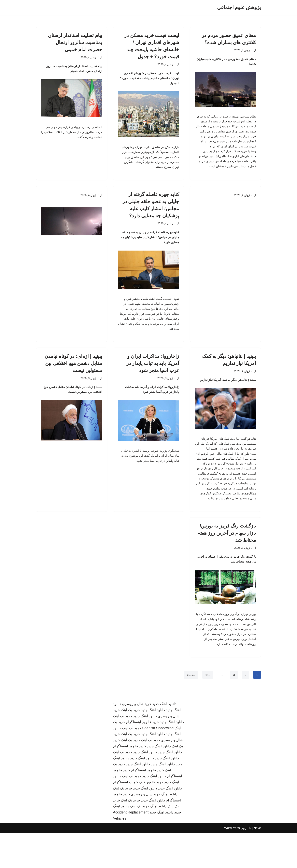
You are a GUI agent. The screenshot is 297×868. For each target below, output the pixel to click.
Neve (257, 863)
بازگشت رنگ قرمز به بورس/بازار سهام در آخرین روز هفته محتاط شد (227, 558)
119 (208, 710)
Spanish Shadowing (158, 763)
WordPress (232, 863)
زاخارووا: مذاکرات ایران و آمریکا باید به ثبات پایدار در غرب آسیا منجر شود (153, 378)
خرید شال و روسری (137, 739)
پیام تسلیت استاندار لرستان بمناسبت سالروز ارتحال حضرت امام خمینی (75, 42)
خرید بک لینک (130, 745)
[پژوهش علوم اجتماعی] (239, 8)
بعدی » (190, 710)
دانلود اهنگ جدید (164, 739)
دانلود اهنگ (169, 829)
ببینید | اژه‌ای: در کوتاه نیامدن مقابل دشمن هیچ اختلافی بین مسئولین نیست (73, 378)
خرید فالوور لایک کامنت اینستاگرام (138, 817)
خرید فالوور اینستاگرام (142, 757)
